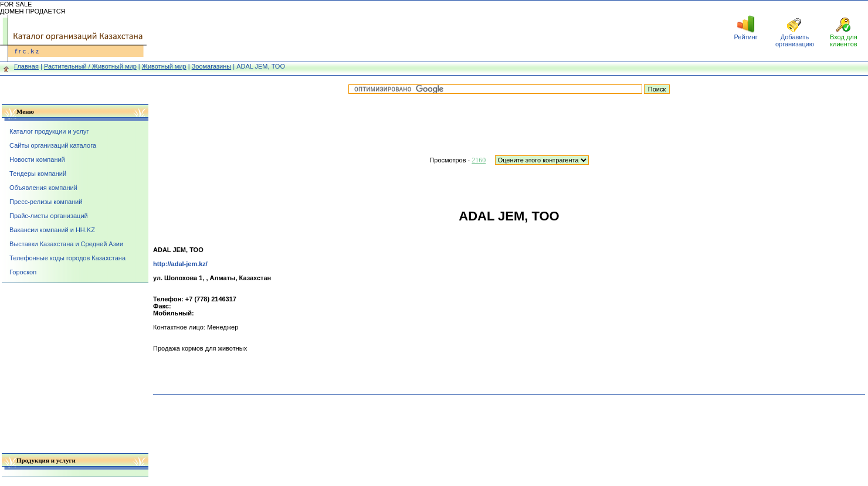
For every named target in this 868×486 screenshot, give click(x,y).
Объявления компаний (43, 188)
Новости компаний (37, 159)
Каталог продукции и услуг (49, 131)
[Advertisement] (434, 31)
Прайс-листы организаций (49, 216)
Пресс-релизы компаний (46, 202)
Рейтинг (745, 37)
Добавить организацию (795, 40)
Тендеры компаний (38, 174)
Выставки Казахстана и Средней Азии (66, 244)
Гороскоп (23, 272)
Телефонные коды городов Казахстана (67, 258)
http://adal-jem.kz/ (180, 264)
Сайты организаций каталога (53, 145)
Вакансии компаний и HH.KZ (52, 230)
